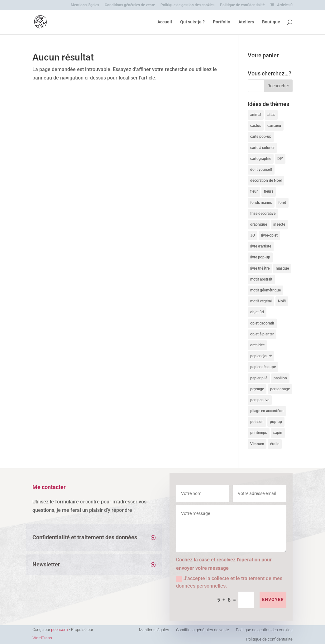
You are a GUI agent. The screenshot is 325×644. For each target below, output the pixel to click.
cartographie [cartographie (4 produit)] (261, 159)
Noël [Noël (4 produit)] (282, 301)
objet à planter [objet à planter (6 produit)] (262, 334)
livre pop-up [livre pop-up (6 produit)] (260, 257)
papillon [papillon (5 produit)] (280, 378)
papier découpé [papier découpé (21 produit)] (263, 367)
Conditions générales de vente (130, 5)
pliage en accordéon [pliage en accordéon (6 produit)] (267, 411)
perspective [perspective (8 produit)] (260, 400)
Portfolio (222, 22)
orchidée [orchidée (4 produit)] (257, 345)
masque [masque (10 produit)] (282, 268)
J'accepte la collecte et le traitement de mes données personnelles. (229, 582)
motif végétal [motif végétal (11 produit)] (261, 301)
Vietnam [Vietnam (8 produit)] (257, 444)
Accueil (165, 22)
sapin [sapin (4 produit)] (278, 433)
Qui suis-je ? (192, 22)
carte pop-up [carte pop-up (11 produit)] (261, 137)
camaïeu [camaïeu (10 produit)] (274, 126)
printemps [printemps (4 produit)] (259, 433)
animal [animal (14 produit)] (256, 115)
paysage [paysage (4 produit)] (257, 389)
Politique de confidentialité (242, 5)
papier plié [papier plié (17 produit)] (259, 378)
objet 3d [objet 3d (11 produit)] (257, 312)
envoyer (273, 599)
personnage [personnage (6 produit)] (280, 389)
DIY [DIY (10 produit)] (280, 159)
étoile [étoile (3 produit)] (275, 444)
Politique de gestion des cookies (187, 5)
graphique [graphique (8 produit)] (259, 224)
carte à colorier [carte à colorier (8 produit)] (262, 148)
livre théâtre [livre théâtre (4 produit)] (260, 268)
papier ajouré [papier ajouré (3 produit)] (261, 356)
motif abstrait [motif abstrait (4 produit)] (261, 279)
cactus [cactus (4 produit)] (256, 126)
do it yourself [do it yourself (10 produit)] (261, 170)
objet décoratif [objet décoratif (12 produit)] (262, 323)
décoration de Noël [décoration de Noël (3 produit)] (266, 180)
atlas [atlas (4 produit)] (271, 115)
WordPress (42, 638)
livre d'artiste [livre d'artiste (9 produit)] (261, 246)
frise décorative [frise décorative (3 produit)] (263, 214)
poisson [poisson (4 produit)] (257, 422)
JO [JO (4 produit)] (253, 235)
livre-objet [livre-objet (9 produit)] (269, 235)
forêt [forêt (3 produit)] (282, 203)
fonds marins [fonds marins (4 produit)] (261, 203)
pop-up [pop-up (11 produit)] (276, 422)
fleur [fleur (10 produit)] (254, 191)
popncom (60, 630)
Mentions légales (85, 5)
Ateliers (246, 22)
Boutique (271, 22)
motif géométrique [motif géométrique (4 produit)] (265, 290)
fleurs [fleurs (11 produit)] (269, 191)
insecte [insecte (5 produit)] (279, 224)
